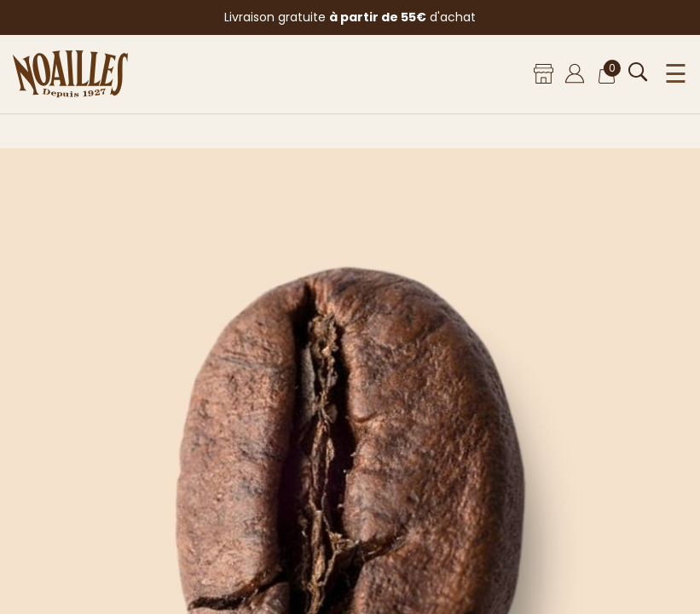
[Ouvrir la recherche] (638, 72)
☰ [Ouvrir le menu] (676, 74)
